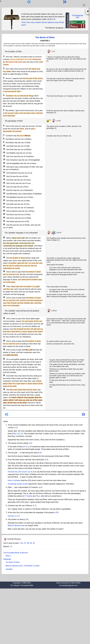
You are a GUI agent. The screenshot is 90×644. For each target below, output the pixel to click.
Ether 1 (8, 556)
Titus (38, 496)
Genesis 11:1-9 (14, 516)
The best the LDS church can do (20, 472)
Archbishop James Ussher (18, 484)
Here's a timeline (14, 480)
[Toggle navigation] (84, 5)
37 (25, 543)
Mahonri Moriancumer (16, 525)
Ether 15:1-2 (17, 434)
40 (34, 543)
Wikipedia (7, 559)
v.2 (30, 443)
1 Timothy (29, 496)
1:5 (11, 547)
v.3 (40, 453)
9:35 (54, 19)
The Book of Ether (45, 37)
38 (28, 543)
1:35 (21, 543)
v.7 (35, 506)
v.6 (40, 487)
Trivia (23, 22)
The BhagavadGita (77, 16)
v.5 (47, 460)
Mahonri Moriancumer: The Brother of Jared (22, 566)
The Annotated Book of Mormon (16, 553)
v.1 (16, 428)
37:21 (26, 447)
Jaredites (9, 569)
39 (31, 543)
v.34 (26, 519)
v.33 (56, 512)
